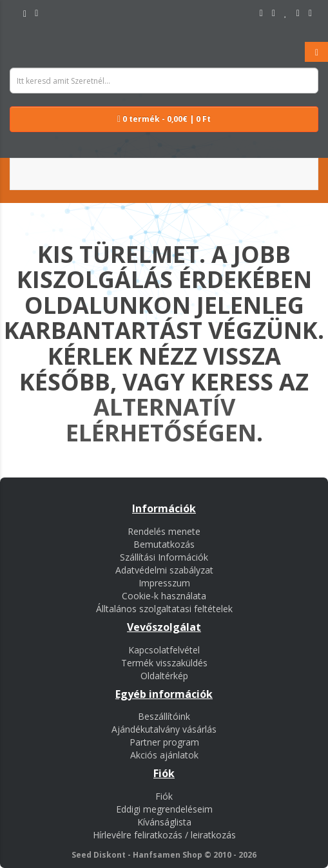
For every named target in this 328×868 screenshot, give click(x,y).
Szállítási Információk (164, 557)
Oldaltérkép (164, 676)
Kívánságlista (164, 822)
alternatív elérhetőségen (161, 420)
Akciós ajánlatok (164, 755)
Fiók (164, 796)
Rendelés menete (164, 531)
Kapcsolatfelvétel (164, 650)
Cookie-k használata (164, 596)
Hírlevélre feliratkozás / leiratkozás (164, 835)
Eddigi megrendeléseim (164, 809)
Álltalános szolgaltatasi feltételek (164, 609)
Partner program (164, 742)
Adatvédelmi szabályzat (164, 570)
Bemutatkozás (164, 544)
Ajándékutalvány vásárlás (164, 729)
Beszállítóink (164, 716)
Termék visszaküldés (164, 663)
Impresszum (164, 583)
